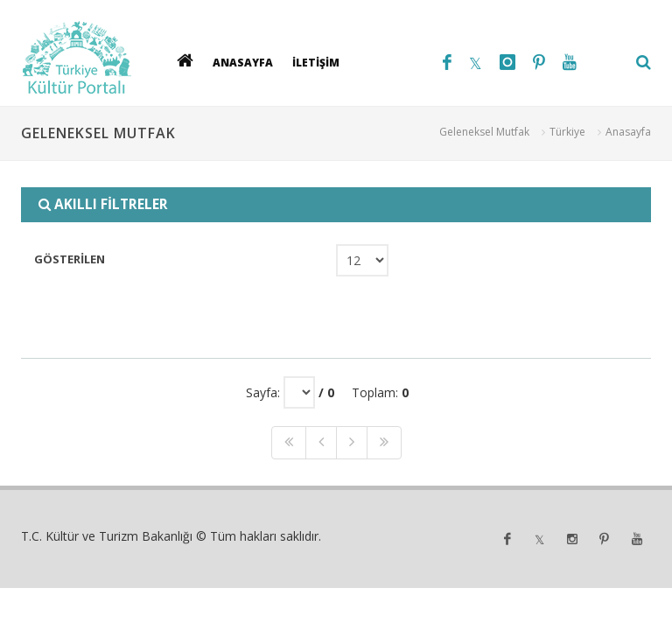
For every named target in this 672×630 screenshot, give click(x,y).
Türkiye (567, 132)
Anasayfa (628, 132)
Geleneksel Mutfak (484, 132)
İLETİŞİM (316, 63)
